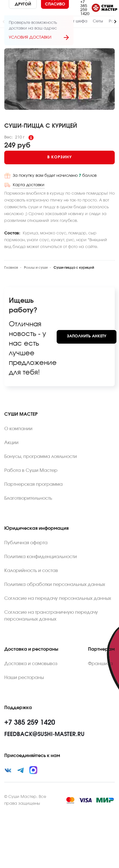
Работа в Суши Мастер (31, 470)
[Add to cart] (59, 157)
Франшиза (100, 664)
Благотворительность (28, 498)
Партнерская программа (33, 484)
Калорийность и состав (31, 571)
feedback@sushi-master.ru (44, 734)
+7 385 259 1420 (85, 8)
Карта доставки (29, 185)
